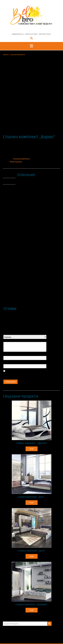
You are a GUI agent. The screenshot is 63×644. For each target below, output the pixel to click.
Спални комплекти (17, 55)
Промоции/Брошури (29, 635)
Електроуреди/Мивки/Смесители (25, 637)
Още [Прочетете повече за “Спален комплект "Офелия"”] (32, 430)
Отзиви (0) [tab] (9, 162)
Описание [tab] (9, 156)
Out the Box (35, 631)
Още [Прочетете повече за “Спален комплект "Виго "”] (32, 484)
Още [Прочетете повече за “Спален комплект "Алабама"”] (32, 591)
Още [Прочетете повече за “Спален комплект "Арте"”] (32, 537)
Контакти (42, 637)
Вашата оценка (11, 314)
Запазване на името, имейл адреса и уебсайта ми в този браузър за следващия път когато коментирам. (24, 355)
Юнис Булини (16, 143)
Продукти (17, 635)
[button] (31, 46)
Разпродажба (51, 635)
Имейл (7, 344)
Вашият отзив (10, 321)
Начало (6, 55)
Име (6, 336)
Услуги (48, 637)
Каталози (41, 635)
